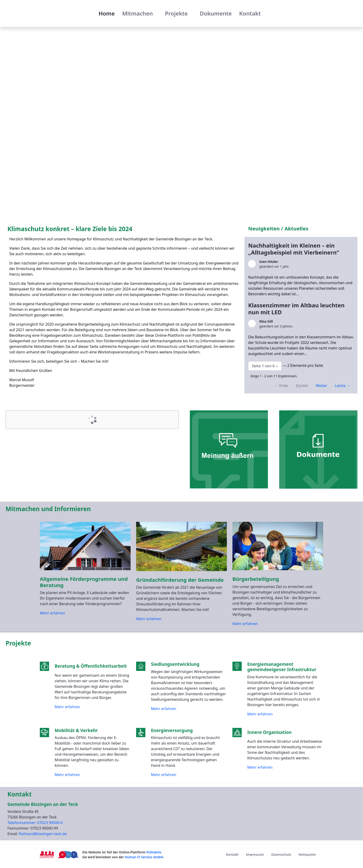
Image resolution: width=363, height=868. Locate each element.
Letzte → (343, 386)
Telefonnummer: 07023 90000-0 (35, 823)
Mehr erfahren (52, 613)
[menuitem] (107, 13)
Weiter (321, 386)
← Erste (281, 386)
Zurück (302, 386)
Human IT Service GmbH (144, 857)
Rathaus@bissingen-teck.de (43, 834)
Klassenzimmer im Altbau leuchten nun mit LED (296, 309)
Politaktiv (154, 852)
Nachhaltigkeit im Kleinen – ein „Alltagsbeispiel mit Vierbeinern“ (294, 249)
